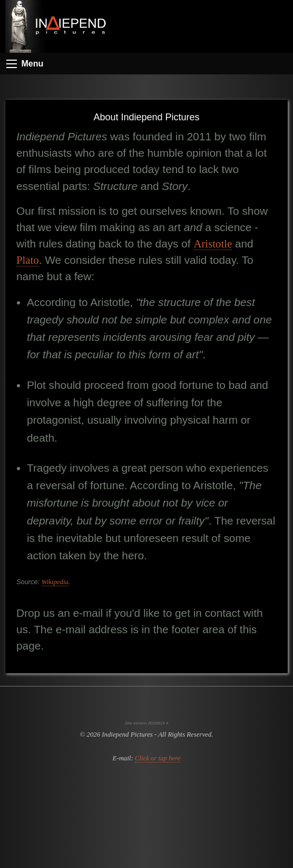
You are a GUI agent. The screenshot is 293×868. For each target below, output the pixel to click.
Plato (28, 260)
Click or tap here (158, 758)
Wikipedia (55, 582)
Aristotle (213, 244)
